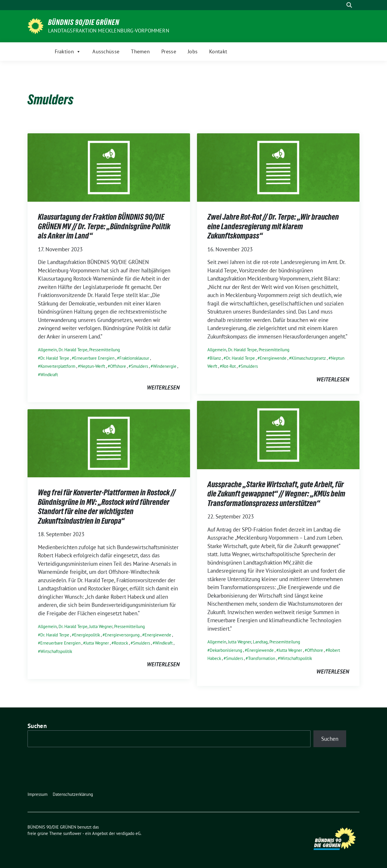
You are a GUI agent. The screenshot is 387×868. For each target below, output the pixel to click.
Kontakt (218, 51)
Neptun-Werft (93, 366)
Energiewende (273, 358)
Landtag (260, 642)
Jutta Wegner (240, 642)
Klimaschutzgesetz (309, 358)
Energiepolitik (87, 635)
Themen (140, 51)
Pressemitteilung (105, 350)
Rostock (121, 643)
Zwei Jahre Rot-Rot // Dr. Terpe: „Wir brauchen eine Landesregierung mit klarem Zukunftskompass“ (273, 226)
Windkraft (49, 375)
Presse (169, 51)
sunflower (72, 833)
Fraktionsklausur (134, 358)
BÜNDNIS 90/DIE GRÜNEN (84, 22)
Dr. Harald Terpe (73, 350)
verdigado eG (128, 833)
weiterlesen (163, 387)
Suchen (37, 726)
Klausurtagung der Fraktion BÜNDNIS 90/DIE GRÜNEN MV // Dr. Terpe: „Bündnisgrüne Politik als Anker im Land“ (104, 226)
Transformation (262, 658)
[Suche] (341, 5)
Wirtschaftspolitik (296, 658)
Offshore (118, 366)
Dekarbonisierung (226, 650)
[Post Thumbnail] (109, 167)
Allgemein (47, 350)
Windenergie (165, 366)
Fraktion (68, 52)
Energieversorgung (122, 635)
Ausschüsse (106, 51)
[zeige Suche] (349, 5)
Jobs (193, 51)
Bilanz (215, 358)
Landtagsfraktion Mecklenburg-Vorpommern (109, 31)
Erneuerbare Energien (94, 358)
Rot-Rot (229, 366)
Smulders (139, 366)
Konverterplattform (58, 366)
